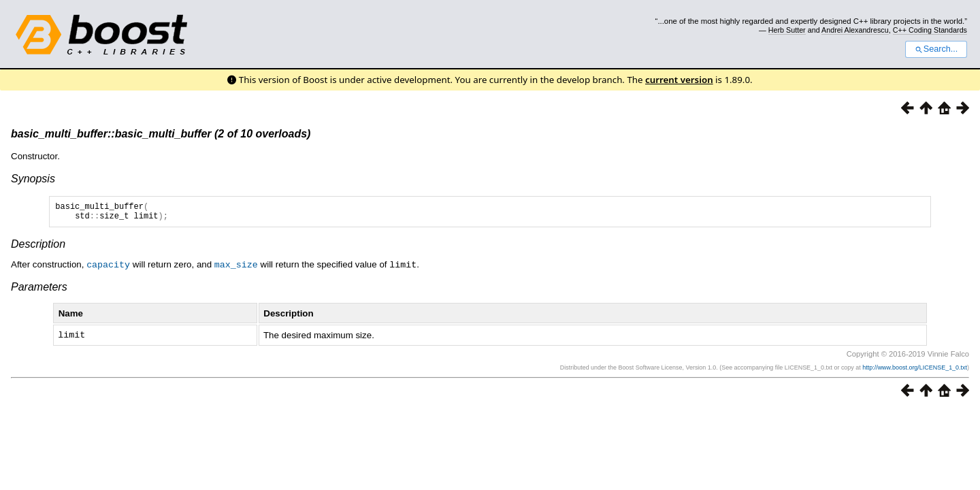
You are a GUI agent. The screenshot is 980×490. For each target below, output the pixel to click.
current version (679, 80)
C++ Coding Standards (930, 30)
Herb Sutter (787, 30)
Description (38, 248)
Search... (936, 49)
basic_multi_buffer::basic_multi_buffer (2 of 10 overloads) (161, 134)
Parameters (39, 290)
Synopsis (33, 179)
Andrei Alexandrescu (855, 30)
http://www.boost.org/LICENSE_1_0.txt (915, 370)
